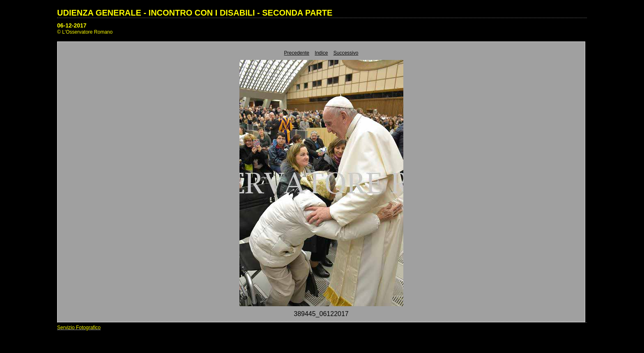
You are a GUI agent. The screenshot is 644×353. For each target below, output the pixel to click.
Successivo (346, 53)
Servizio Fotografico (79, 328)
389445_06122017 (321, 314)
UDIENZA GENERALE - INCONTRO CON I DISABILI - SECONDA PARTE (195, 13)
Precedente (297, 53)
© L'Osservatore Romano (85, 32)
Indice (321, 53)
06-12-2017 (72, 25)
